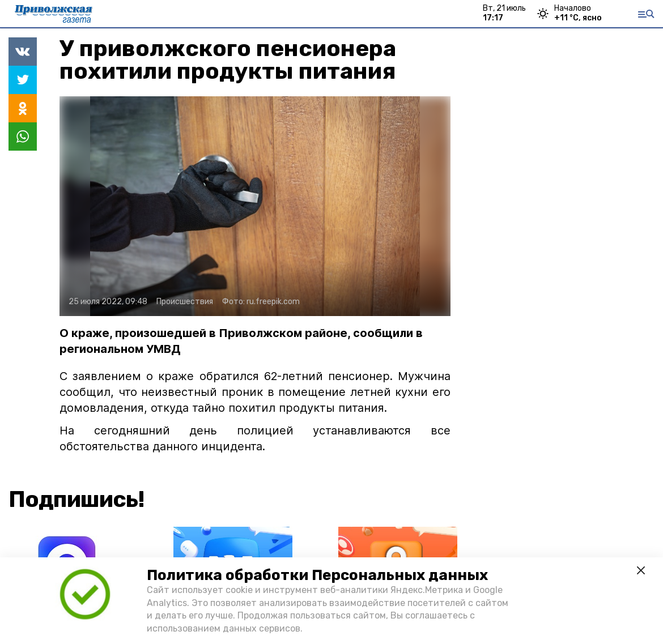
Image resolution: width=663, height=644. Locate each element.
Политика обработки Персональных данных (317, 575)
